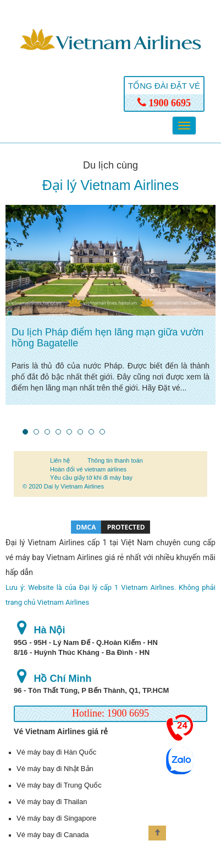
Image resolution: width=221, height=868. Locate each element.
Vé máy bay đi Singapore (56, 818)
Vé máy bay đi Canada (53, 835)
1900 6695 (164, 103)
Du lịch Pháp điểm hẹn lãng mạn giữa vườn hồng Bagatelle (107, 338)
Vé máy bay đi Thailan (52, 802)
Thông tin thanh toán (115, 460)
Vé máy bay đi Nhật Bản (55, 769)
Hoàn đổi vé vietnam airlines (88, 469)
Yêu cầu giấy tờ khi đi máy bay (91, 478)
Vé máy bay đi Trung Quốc (59, 785)
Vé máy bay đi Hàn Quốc (56, 752)
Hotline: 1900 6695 (110, 713)
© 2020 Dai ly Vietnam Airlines (63, 486)
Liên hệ (60, 460)
